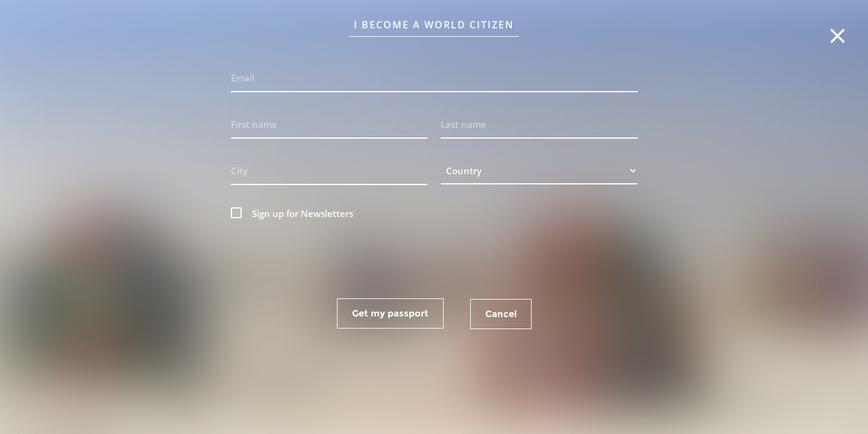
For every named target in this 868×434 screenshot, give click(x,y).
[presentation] (434, 257)
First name (254, 124)
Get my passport (390, 313)
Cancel (501, 314)
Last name (464, 124)
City (239, 171)
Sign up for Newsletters (303, 213)
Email (243, 78)
